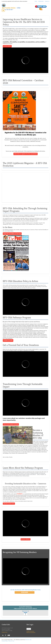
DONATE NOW (8, 340)
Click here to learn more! (9, 504)
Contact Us (47, 1)
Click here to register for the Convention (26, 154)
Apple (24, 611)
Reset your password (31, 633)
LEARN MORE (7, 46)
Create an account (30, 631)
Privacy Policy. (5, 641)
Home (36, 1)
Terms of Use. (11, 641)
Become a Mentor (26, 539)
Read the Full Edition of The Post (12, 234)
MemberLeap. (29, 640)
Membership (41, 1)
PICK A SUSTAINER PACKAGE (11, 424)
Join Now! (25, 592)
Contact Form (5, 632)
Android (27, 611)
